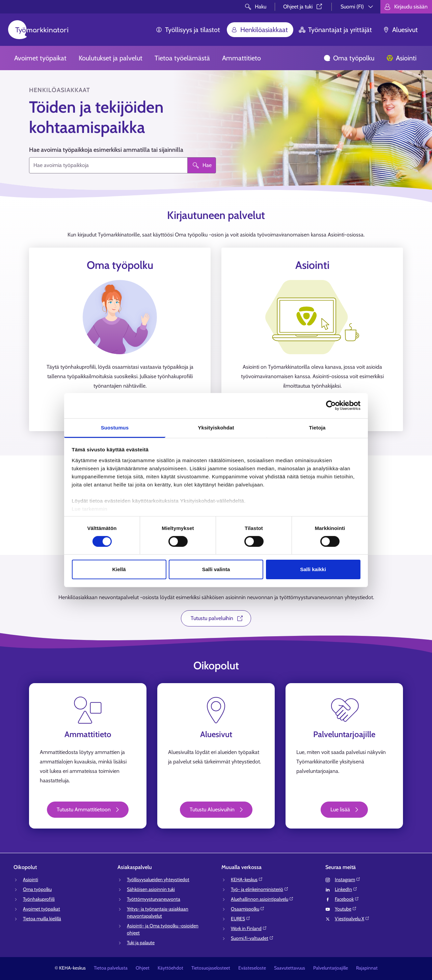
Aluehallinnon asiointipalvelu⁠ (262, 899)
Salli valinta (216, 569)
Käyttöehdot (170, 968)
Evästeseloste (252, 968)
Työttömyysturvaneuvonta (154, 899)
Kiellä (119, 569)
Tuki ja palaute (141, 943)
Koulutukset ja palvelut (111, 58)
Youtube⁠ (346, 909)
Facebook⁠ (347, 899)
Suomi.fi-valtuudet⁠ (252, 938)
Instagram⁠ (348, 879)
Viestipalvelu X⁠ (352, 919)
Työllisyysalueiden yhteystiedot (158, 879)
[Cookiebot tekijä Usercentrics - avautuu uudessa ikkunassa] (331, 405)
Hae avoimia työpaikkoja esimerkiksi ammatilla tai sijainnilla (106, 150)
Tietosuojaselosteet (211, 968)
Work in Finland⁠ (249, 928)
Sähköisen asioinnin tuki (151, 889)
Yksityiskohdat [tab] (216, 427)
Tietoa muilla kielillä (42, 919)
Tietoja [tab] (317, 427)
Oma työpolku (349, 58)
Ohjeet (143, 968)
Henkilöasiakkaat (259, 30)
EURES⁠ (241, 919)
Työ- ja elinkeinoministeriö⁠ (260, 889)
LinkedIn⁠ (346, 889)
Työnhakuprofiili (39, 899)
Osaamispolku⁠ (248, 909)
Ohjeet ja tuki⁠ (303, 7)
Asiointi (401, 58)
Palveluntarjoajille (331, 968)
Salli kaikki (313, 569)
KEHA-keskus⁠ (247, 879)
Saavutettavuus (290, 968)
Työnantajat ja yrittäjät (335, 30)
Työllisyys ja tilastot (188, 30)
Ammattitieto (241, 58)
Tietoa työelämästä (182, 58)
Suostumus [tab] (115, 427)
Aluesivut (400, 30)
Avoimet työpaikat (40, 58)
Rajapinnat (367, 968)
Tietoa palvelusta (111, 968)
